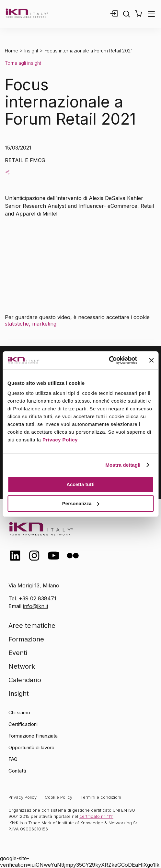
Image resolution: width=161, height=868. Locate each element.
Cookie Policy (58, 797)
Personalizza (81, 503)
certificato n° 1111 (96, 816)
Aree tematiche (32, 626)
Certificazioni (23, 724)
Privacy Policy (60, 440)
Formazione (26, 639)
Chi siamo (19, 712)
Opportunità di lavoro (31, 747)
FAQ (13, 759)
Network (22, 666)
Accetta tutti (80, 484)
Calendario (25, 680)
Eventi (18, 653)
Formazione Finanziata (33, 736)
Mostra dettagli (123, 465)
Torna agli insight (23, 63)
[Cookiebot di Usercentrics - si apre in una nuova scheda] (109, 360)
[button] (138, 14)
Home (11, 51)
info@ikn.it (36, 606)
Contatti (17, 771)
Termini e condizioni (101, 797)
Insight (31, 51)
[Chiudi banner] (151, 360)
